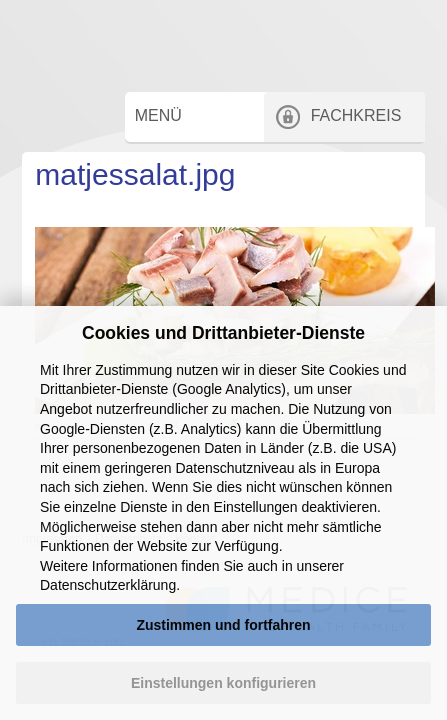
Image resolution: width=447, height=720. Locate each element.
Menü (177, 158)
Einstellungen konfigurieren (223, 683)
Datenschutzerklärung (108, 585)
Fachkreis (368, 158)
